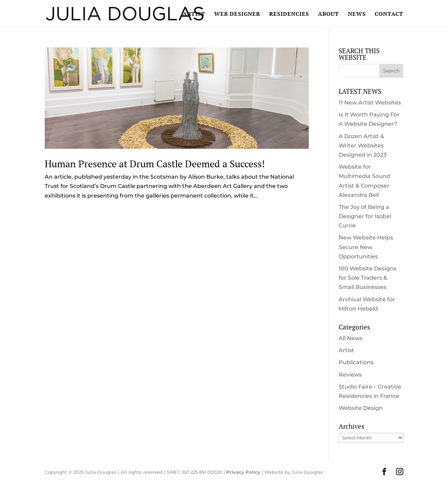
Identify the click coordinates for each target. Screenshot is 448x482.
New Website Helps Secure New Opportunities (366, 247)
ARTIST (194, 14)
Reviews (350, 375)
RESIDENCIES (289, 14)
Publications (356, 362)
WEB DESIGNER (237, 14)
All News (351, 338)
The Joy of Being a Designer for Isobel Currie (365, 216)
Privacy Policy (243, 472)
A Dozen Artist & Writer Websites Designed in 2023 (363, 145)
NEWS (357, 14)
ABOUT (329, 14)
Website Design (361, 408)
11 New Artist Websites (370, 103)
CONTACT (389, 14)
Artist (346, 350)
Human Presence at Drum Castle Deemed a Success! (155, 164)
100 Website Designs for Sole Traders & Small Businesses (368, 278)
